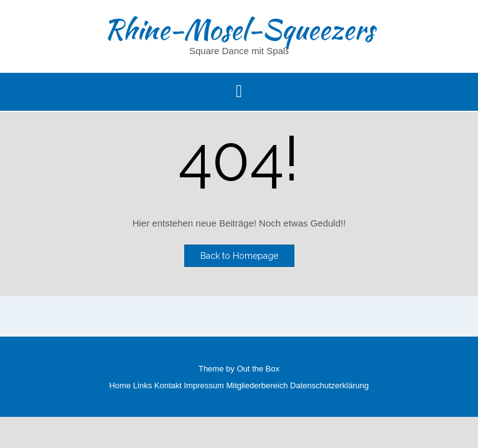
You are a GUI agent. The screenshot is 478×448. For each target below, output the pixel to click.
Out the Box (258, 369)
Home (120, 385)
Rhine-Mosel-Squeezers (239, 29)
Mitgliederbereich (257, 385)
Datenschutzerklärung (329, 385)
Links (143, 385)
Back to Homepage (239, 256)
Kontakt (168, 385)
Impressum (204, 385)
